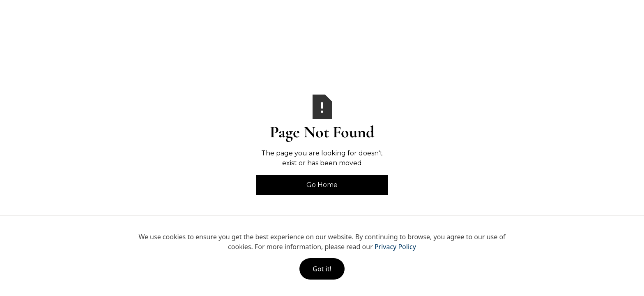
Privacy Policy (395, 247)
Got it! (322, 269)
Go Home (322, 185)
